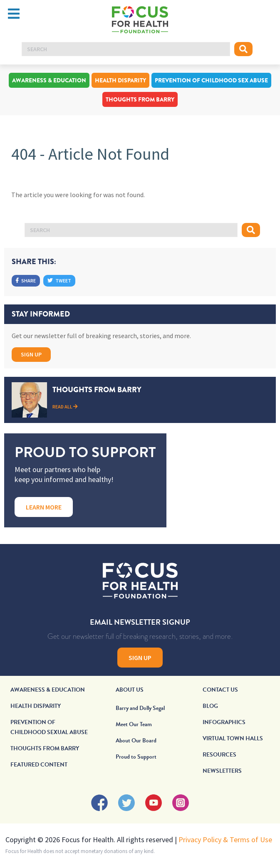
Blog (210, 706)
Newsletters (222, 771)
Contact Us (220, 690)
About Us (130, 690)
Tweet (59, 281)
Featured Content (39, 765)
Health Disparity (120, 80)
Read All (65, 407)
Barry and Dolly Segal (140, 708)
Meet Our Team (134, 724)
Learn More (44, 507)
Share (26, 281)
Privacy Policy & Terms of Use (225, 840)
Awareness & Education (49, 80)
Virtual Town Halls (233, 738)
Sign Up (31, 354)
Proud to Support (136, 757)
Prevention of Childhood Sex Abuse (211, 80)
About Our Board (136, 741)
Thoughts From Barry (140, 99)
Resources (219, 755)
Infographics (224, 722)
